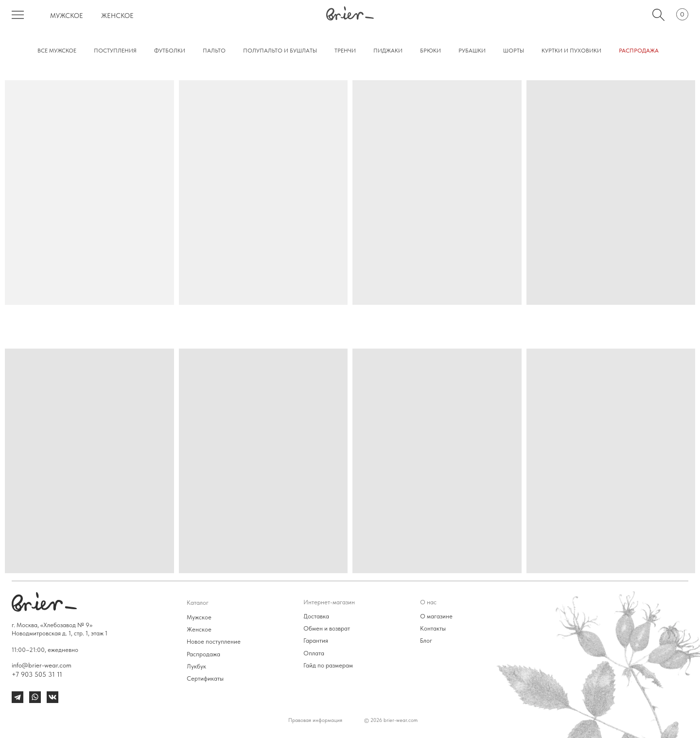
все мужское (57, 51)
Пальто (214, 51)
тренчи (345, 51)
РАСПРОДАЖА (639, 51)
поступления (115, 51)
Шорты (514, 51)
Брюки (430, 51)
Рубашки (472, 51)
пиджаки (388, 51)
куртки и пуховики (571, 51)
